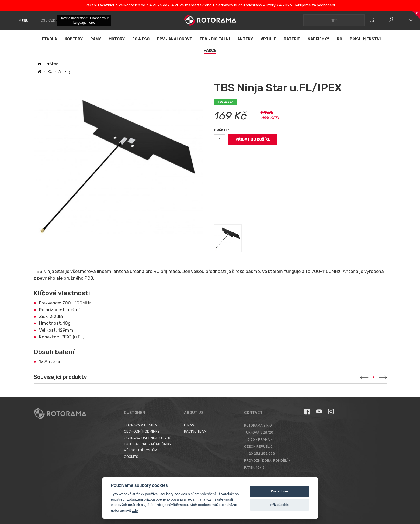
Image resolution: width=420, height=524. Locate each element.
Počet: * (222, 130)
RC (339, 39)
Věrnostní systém (140, 450)
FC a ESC (141, 39)
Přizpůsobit (279, 505)
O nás (189, 425)
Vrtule (268, 39)
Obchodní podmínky (142, 431)
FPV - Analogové (175, 39)
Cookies (131, 457)
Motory (117, 39)
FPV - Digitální (215, 39)
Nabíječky (318, 39)
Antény (245, 39)
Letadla (48, 39)
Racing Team (195, 431)
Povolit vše (279, 491)
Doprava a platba (140, 425)
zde (135, 510)
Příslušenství (365, 39)
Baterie (292, 39)
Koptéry (74, 39)
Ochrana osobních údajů (148, 438)
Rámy (96, 39)
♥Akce (210, 51)
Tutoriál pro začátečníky (148, 444)
